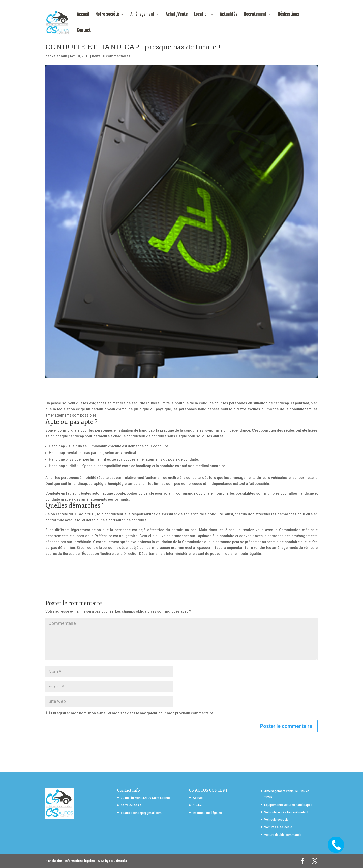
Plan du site (54, 861)
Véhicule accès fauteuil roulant (286, 812)
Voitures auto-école (278, 827)
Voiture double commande (283, 835)
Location (201, 15)
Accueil (83, 15)
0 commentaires (117, 56)
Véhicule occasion (277, 820)
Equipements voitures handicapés (288, 805)
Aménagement (142, 15)
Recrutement (255, 15)
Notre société (107, 15)
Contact (84, 31)
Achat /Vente (177, 15)
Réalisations (288, 15)
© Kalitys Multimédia (112, 861)
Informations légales (207, 813)
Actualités (229, 15)
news (96, 56)
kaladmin (59, 56)
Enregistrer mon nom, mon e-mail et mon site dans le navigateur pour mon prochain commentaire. (133, 713)
